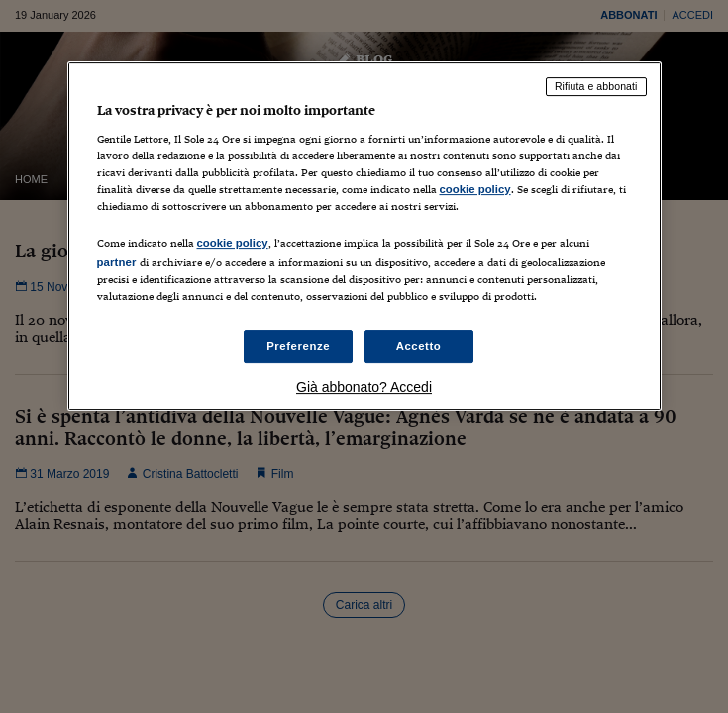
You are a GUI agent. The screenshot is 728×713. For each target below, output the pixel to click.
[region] (364, 236)
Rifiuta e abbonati (596, 86)
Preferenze (298, 346)
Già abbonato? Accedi (364, 387)
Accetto (419, 346)
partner (117, 262)
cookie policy (475, 189)
